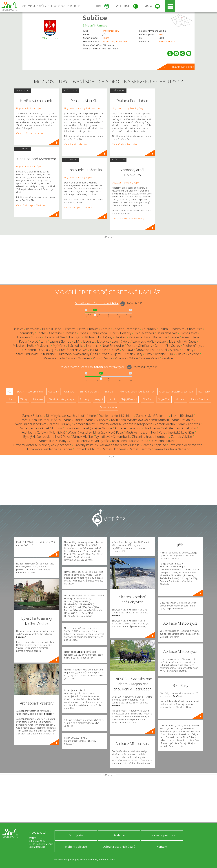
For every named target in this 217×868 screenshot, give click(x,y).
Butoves (93, 329)
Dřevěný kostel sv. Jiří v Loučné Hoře (71, 416)
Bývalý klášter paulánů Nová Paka (46, 437)
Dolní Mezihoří (144, 333)
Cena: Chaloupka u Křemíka (78, 208)
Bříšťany (69, 329)
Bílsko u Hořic (51, 329)
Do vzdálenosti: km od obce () (93, 367)
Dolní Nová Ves (167, 333)
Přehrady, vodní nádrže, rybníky (137, 392)
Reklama (119, 835)
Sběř (164, 350)
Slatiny (175, 350)
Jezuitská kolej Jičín (181, 432)
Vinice (71, 358)
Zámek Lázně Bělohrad (152, 416)
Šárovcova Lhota (147, 350)
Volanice (121, 358)
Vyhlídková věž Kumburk (113, 437)
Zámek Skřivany (60, 424)
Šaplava (128, 350)
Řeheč (115, 350)
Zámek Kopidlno (155, 445)
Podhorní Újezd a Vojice (40, 350)
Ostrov (176, 346)
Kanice (174, 337)
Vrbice (133, 358)
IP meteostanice (107, 860)
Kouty (23, 341)
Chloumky (149, 329)
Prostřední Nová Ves (73, 350)
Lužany (162, 341)
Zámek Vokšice (182, 437)
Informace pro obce (162, 835)
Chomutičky (26, 333)
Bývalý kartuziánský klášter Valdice (88, 428)
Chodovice (178, 329)
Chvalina (70, 333)
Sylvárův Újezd (111, 354)
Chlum (163, 329)
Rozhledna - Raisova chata (130, 441)
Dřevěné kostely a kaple (61, 399)
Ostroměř (162, 346)
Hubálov (121, 337)
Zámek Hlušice (83, 437)
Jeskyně (99, 399)
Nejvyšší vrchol (129, 399)
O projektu (76, 835)
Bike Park (148, 399)
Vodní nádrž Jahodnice (31, 424)
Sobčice (95, 18)
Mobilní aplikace (76, 847)
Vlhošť (97, 358)
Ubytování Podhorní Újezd (29, 108)
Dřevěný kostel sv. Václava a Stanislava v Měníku (107, 445)
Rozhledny (204, 392)
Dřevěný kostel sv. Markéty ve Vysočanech (42, 445)
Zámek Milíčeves (97, 420)
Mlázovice (44, 346)
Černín (106, 329)
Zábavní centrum (200, 399)
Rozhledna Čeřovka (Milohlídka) (43, 432)
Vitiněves (84, 358)
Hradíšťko (74, 337)
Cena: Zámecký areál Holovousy (128, 219)
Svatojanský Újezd (86, 354)
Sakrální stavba (108, 407)
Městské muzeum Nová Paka (146, 432)
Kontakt (162, 847)
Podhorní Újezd (194, 346)
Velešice (193, 354)
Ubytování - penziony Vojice (78, 177)
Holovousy (23, 337)
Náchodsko (76, 346)
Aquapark (53, 392)
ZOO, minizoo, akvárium (30, 392)
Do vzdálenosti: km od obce (97, 303)
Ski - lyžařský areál (90, 392)
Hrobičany (105, 337)
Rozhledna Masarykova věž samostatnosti (140, 420)
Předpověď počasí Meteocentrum (80, 860)
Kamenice (160, 337)
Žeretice (167, 358)
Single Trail (164, 399)
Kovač (34, 341)
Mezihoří (175, 341)
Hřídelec (90, 337)
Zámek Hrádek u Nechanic (172, 449)
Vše (9, 392)
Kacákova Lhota (140, 337)
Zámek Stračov (84, 424)
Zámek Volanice (183, 420)
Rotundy (85, 399)
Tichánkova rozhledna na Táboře (49, 449)
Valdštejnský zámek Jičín (179, 428)
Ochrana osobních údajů (119, 847)
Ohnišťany (145, 346)
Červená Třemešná (126, 329)
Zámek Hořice (73, 420)
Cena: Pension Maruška (76, 144)
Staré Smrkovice (28, 354)
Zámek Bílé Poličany (52, 441)
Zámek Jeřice (28, 428)
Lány (44, 341)
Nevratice (93, 346)
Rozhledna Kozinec (164, 441)
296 (161, 34)
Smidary (188, 350)
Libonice (89, 341)
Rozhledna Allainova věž (185, 445)
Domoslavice (189, 333)
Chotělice (55, 333)
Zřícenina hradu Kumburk (150, 437)
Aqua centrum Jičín (128, 428)
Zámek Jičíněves (189, 424)
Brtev (81, 329)
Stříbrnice (48, 354)
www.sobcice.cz (167, 41)
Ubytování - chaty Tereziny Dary (128, 108)
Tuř (171, 354)
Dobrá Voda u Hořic (104, 333)
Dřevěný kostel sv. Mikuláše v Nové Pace (95, 432)
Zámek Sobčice (33, 416)
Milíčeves (190, 341)
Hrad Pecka (152, 428)
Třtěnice (160, 354)
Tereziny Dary (133, 354)
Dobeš (83, 333)
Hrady (11, 399)
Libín (77, 341)
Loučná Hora (121, 341)
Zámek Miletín (165, 424)
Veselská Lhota (54, 358)
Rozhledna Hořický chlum (116, 416)
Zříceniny (38, 399)
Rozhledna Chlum (87, 449)
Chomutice (195, 329)
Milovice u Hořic (24, 346)
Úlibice (181, 354)
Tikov (148, 354)
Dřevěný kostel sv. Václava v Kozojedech (125, 424)
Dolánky (126, 333)
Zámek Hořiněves (114, 449)
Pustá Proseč (99, 350)
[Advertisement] (108, 261)
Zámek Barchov (140, 449)
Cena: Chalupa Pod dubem (126, 144)
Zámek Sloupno (51, 428)
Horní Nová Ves (54, 337)
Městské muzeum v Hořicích (41, 420)
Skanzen (110, 392)
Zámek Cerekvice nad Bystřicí (89, 441)
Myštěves (59, 346)
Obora (131, 346)
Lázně (112, 399)
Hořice (106, 38)
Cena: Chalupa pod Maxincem (31, 205)
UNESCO (69, 392)
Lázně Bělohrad (60, 341)
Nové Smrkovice (113, 346)
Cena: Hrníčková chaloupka (30, 133)
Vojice (108, 358)
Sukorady (64, 354)
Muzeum (180, 399)
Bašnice (18, 329)
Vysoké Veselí (150, 358)
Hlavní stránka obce (183, 67)
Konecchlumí (191, 337)
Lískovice (103, 341)
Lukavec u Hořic (143, 341)
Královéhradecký (111, 31)
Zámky (24, 399)
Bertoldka (33, 329)
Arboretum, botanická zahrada (176, 392)
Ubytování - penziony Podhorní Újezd (83, 108)
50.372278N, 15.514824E (115, 41)
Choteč (42, 333)
